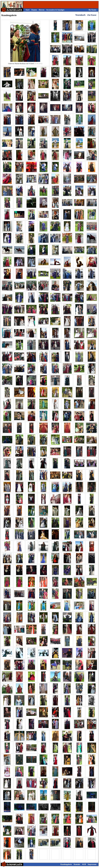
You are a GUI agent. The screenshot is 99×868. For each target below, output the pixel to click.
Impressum (92, 864)
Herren (42, 10)
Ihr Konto (92, 10)
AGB (84, 864)
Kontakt (77, 864)
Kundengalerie (66, 864)
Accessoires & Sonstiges (55, 10)
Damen (34, 10)
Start (28, 10)
